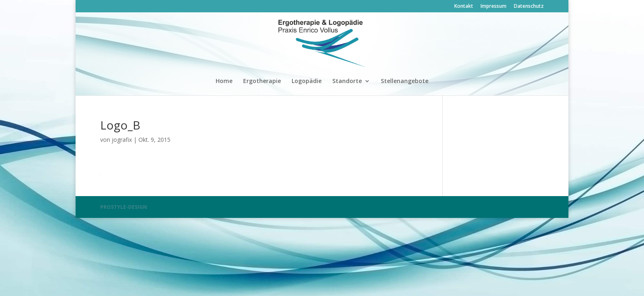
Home (224, 81)
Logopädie (307, 81)
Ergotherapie (262, 81)
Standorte (347, 81)
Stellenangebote (405, 81)
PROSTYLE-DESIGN (124, 207)
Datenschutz (529, 7)
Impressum (493, 7)
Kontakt (464, 7)
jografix (122, 140)
